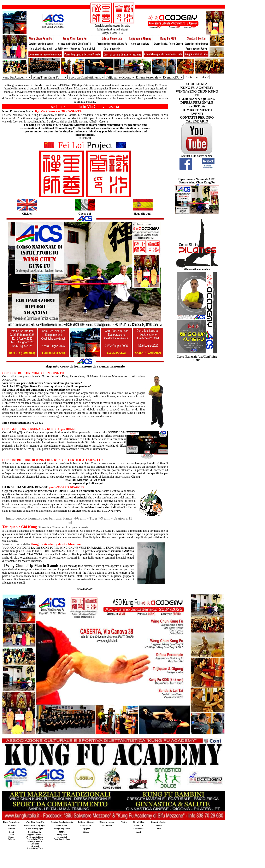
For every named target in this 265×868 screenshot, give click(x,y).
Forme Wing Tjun (35, 839)
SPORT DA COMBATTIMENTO (197, 108)
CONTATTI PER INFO (197, 117)
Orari (11, 835)
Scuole (11, 837)
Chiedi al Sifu (85, 589)
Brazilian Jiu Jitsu (62, 839)
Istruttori (35, 846)
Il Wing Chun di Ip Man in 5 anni (30, 566)
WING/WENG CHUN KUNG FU (197, 93)
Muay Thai (62, 835)
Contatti (158, 825)
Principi (31, 841)
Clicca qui (85, 214)
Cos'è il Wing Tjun (35, 829)
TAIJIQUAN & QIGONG (197, 99)
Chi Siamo (11, 825)
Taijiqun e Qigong (86, 822)
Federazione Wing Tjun (35, 825)
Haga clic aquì (143, 214)
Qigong (86, 832)
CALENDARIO (197, 121)
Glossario (35, 844)
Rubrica (11, 839)
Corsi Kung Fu (35, 832)
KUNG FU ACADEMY (197, 88)
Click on (27, 214)
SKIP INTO (85, 138)
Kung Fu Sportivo (62, 829)
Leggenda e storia (35, 835)
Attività (11, 829)
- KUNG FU (25, 487)
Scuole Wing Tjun (35, 848)
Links (158, 829)
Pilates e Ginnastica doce (197, 269)
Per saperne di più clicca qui (85, 483)
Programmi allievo (35, 837)
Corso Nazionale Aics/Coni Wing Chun (197, 358)
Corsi (11, 832)
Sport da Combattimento (62, 822)
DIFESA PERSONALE (197, 103)
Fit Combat (107, 825)
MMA (62, 832)
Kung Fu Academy (11, 822)
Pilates (124, 822)
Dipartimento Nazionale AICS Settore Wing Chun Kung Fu (197, 181)
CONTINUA (113, 511)
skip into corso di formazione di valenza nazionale (85, 366)
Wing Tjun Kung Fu (35, 822)
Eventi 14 (139, 825)
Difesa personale (107, 822)
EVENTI (197, 114)
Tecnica (39, 841)
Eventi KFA (139, 822)
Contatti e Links (158, 822)
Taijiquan (86, 829)
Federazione (62, 825)
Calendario (139, 829)
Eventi (139, 832)
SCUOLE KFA (197, 84)
